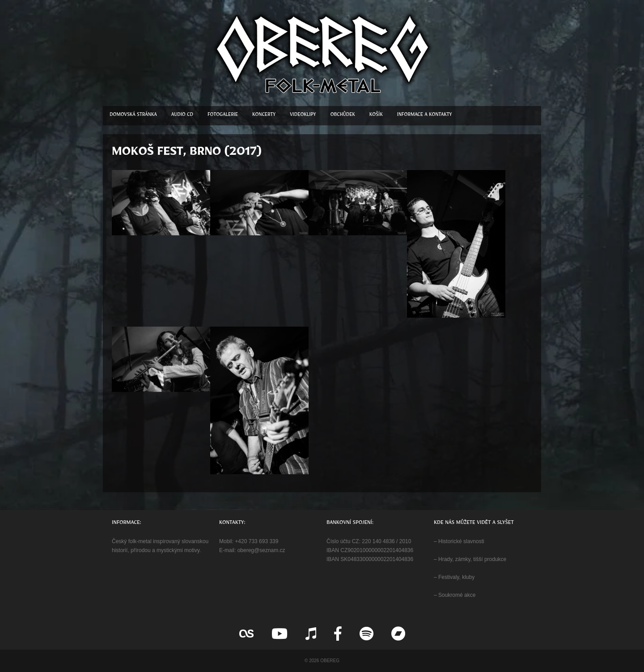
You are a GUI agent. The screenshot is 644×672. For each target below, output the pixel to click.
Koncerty (264, 116)
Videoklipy (303, 116)
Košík (376, 116)
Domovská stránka (133, 116)
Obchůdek (343, 116)
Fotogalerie (223, 116)
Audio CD (182, 116)
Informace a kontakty (425, 116)
